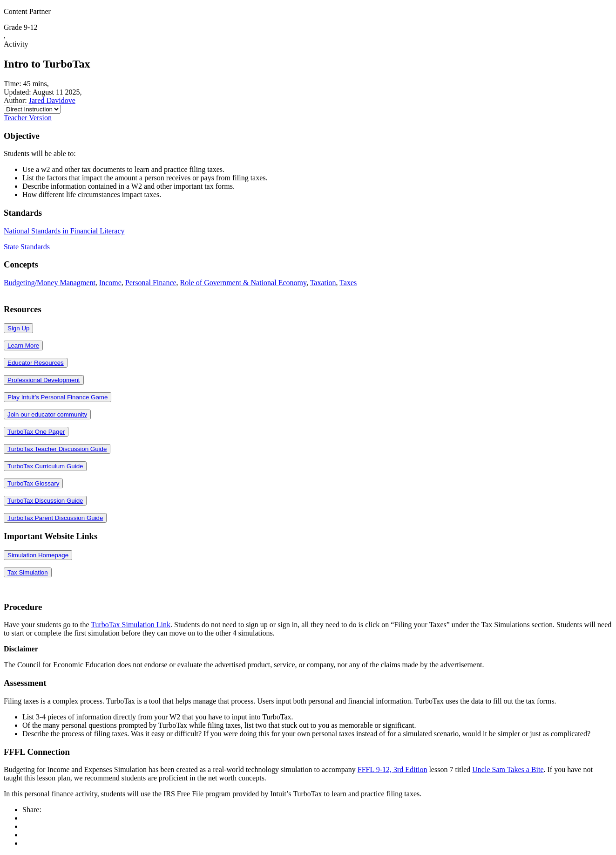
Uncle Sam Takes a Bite (508, 769)
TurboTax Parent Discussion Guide (55, 518)
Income (110, 283)
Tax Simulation (28, 572)
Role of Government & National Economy (243, 283)
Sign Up (18, 328)
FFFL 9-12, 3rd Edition (393, 769)
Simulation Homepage (38, 555)
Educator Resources (36, 363)
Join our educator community (47, 414)
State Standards (27, 247)
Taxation (323, 283)
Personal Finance (151, 283)
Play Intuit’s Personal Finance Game (58, 397)
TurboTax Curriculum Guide (45, 466)
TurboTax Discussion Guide (45, 501)
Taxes (348, 283)
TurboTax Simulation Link (131, 625)
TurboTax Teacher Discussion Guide (57, 449)
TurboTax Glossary (33, 483)
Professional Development (44, 380)
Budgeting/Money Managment (50, 283)
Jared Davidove (52, 100)
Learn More (23, 345)
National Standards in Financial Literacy (64, 231)
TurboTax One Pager (36, 432)
